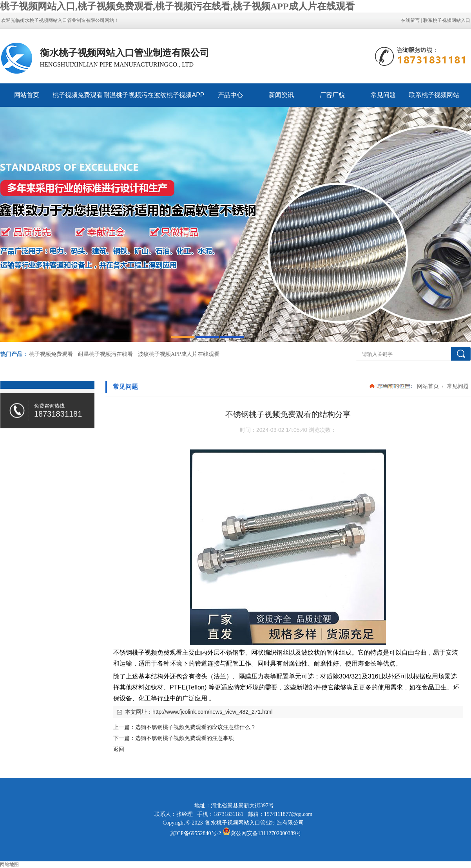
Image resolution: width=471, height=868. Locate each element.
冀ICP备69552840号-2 (195, 833)
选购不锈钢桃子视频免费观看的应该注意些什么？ (196, 727)
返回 (119, 749)
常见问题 (383, 95)
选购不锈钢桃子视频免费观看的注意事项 (185, 738)
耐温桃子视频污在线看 (129, 99)
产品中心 (230, 95)
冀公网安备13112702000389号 (266, 833)
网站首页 (27, 95)
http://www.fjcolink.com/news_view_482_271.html (213, 712)
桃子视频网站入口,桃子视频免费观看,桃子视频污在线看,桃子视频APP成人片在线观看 (177, 6)
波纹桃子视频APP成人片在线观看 (179, 99)
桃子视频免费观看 (78, 95)
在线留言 (410, 20)
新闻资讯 (281, 95)
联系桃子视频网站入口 (447, 20)
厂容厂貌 (332, 95)
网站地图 (9, 864)
